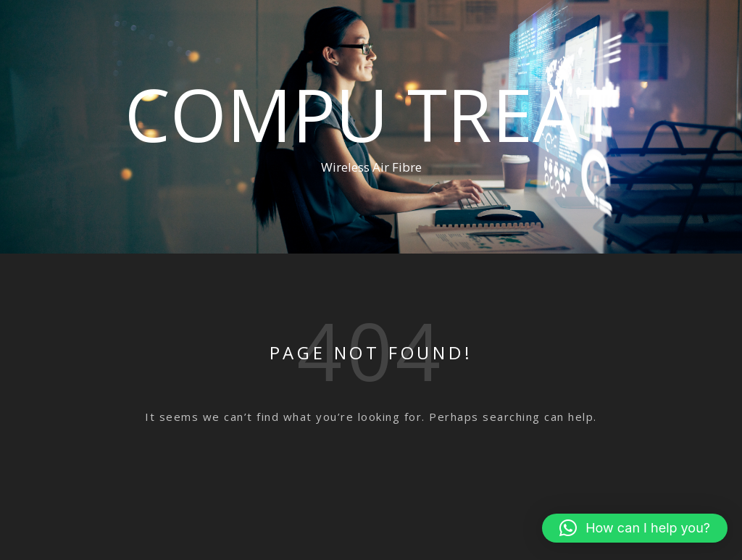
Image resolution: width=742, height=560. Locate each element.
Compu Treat (371, 114)
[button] (635, 528)
